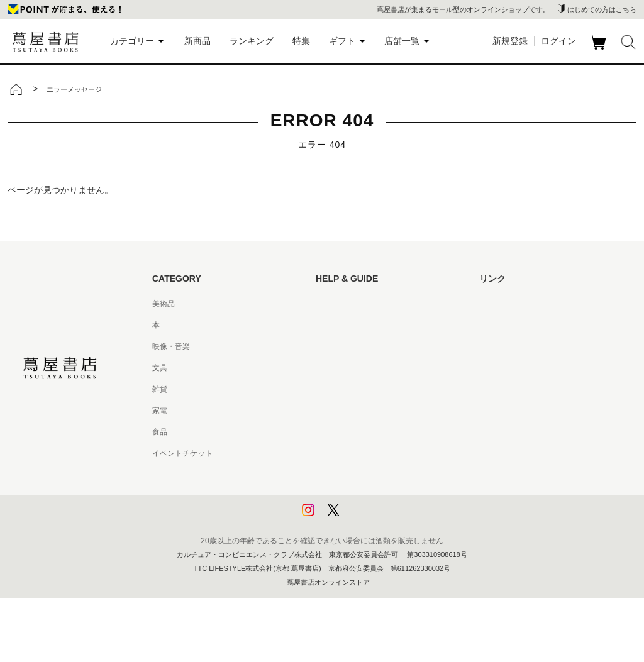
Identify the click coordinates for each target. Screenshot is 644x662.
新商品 (197, 41)
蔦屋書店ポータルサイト (521, 304)
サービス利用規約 (346, 368)
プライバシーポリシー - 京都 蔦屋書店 (380, 496)
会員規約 (331, 411)
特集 (301, 41)
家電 (160, 411)
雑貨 (160, 389)
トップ (16, 89)
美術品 (164, 304)
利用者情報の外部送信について (369, 517)
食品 (160, 432)
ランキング (252, 41)
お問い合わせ (338, 346)
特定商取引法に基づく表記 (361, 432)
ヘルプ (327, 325)
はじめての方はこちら (602, 9)
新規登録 (510, 41)
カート (600, 50)
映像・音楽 (171, 346)
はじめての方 (338, 304)
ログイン (558, 41)
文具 (160, 368)
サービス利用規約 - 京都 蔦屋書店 (373, 389)
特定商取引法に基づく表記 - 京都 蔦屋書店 (388, 453)
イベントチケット (182, 453)
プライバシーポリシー (353, 475)
